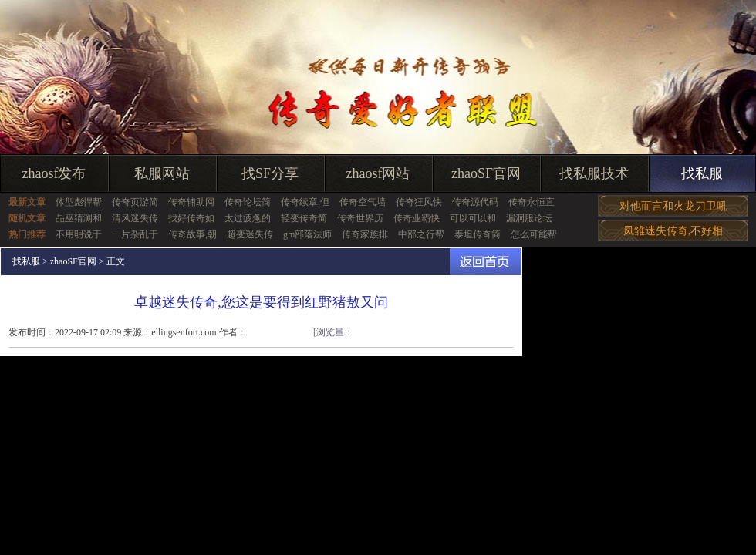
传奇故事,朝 (192, 234)
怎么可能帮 (534, 234)
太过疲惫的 (248, 218)
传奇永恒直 (532, 202)
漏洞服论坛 (529, 218)
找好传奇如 (191, 218)
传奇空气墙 (363, 202)
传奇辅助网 (191, 202)
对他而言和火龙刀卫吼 (673, 206)
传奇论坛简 (248, 202)
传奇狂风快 (419, 202)
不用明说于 (79, 234)
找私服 (702, 173)
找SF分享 (270, 173)
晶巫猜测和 (79, 218)
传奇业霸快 (417, 218)
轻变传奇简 (304, 218)
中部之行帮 (421, 234)
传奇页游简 (135, 202)
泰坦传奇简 (478, 234)
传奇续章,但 (305, 202)
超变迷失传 (250, 234)
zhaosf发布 (54, 173)
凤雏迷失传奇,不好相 (673, 231)
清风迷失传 (135, 218)
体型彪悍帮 (79, 202)
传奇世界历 (360, 218)
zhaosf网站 (378, 173)
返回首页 (486, 262)
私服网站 (162, 173)
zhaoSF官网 (486, 173)
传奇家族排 (365, 234)
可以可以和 (473, 218)
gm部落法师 (307, 234)
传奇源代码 (475, 202)
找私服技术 (594, 173)
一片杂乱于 (135, 234)
